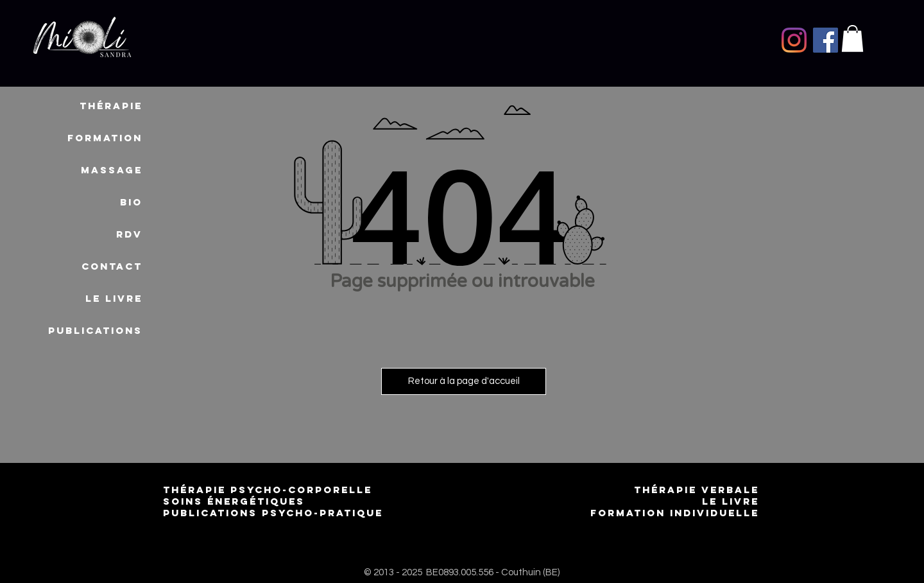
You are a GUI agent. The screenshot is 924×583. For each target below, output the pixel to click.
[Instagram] (794, 40)
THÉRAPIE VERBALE (697, 490)
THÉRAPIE (111, 106)
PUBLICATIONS (95, 330)
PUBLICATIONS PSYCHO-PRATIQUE (273, 513)
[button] (852, 39)
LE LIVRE (114, 298)
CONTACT (112, 266)
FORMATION (105, 138)
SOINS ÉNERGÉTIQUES (234, 501)
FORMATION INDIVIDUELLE (675, 513)
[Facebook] (826, 40)
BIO (131, 202)
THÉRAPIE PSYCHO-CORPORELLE (270, 490)
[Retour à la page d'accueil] (464, 381)
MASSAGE (112, 170)
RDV (129, 234)
